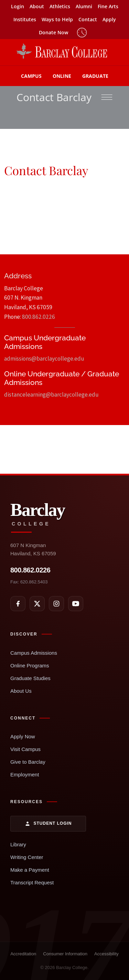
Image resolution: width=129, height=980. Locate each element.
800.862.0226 (39, 317)
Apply (109, 19)
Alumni (84, 6)
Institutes (25, 19)
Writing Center (27, 857)
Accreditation (23, 954)
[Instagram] (56, 604)
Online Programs (30, 666)
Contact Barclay (54, 97)
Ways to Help (57, 19)
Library (18, 844)
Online (62, 76)
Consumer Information (65, 954)
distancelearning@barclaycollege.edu (51, 395)
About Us (21, 691)
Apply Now (23, 736)
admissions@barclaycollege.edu (44, 359)
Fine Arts (108, 6)
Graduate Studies (30, 678)
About (37, 6)
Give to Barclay (28, 762)
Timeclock (82, 33)
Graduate (95, 76)
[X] (37, 604)
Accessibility (106, 954)
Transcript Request (32, 882)
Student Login (48, 824)
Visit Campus (25, 749)
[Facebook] (18, 604)
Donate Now (53, 32)
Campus (31, 76)
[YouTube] (76, 604)
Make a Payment (30, 870)
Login (18, 6)
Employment (25, 775)
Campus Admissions (34, 653)
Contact (88, 19)
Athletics (60, 6)
